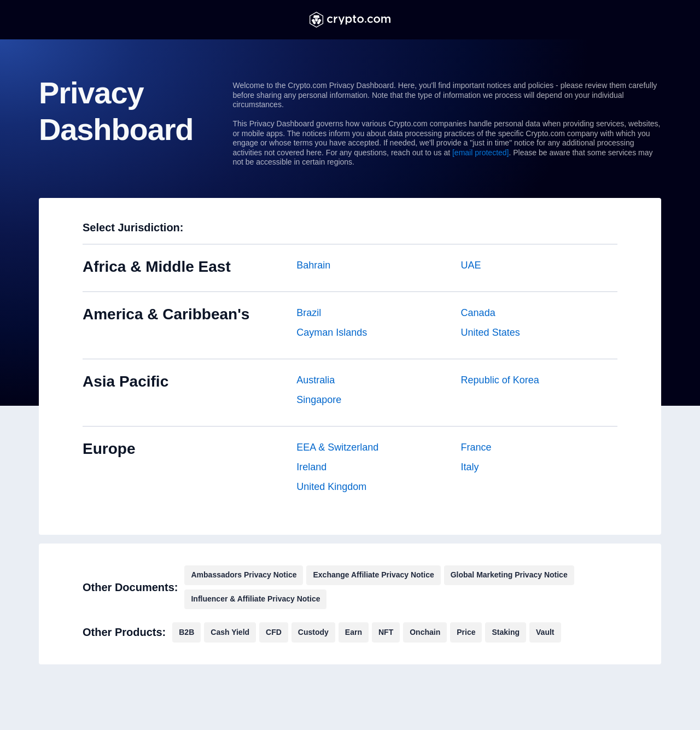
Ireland (311, 467)
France (476, 447)
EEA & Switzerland (337, 447)
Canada (478, 313)
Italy (470, 467)
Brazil (309, 313)
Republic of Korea (500, 380)
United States (491, 332)
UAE (471, 265)
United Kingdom (331, 487)
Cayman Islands (332, 332)
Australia (316, 380)
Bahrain (313, 265)
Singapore (319, 400)
